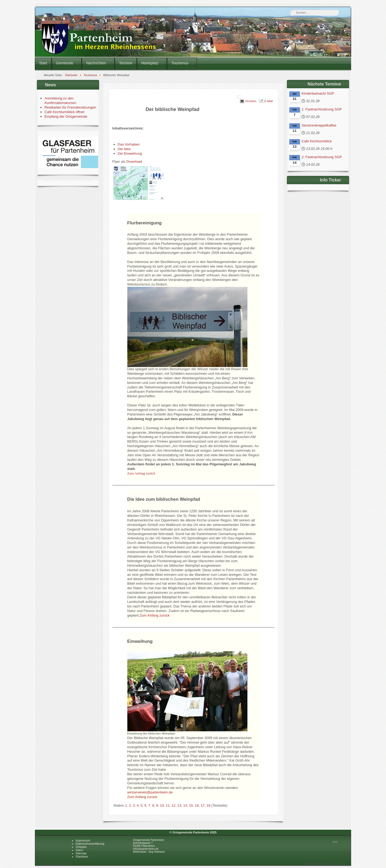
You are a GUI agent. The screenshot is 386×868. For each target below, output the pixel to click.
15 (191, 805)
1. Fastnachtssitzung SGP (322, 109)
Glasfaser (82, 856)
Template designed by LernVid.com (325, 864)
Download (134, 162)
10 (162, 805)
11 (168, 805)
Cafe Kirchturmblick (317, 141)
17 (203, 805)
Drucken (251, 101)
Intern (79, 850)
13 (179, 805)
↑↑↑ (335, 842)
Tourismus (180, 63)
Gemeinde (65, 63)
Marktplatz (150, 63)
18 (208, 805)
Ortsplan (81, 847)
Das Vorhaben (129, 144)
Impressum (83, 840)
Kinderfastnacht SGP (318, 93)
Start (43, 63)
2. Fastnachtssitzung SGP (322, 157)
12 (173, 805)
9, (158, 805)
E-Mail (268, 101)
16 (197, 805)
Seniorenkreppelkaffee (319, 125)
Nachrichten (96, 63)
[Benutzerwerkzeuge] (239, 97)
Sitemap (81, 853)
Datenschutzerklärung (90, 844)
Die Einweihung (130, 153)
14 (185, 805)
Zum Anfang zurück (155, 615)
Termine (126, 63)
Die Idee (124, 149)
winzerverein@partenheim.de (150, 792)
